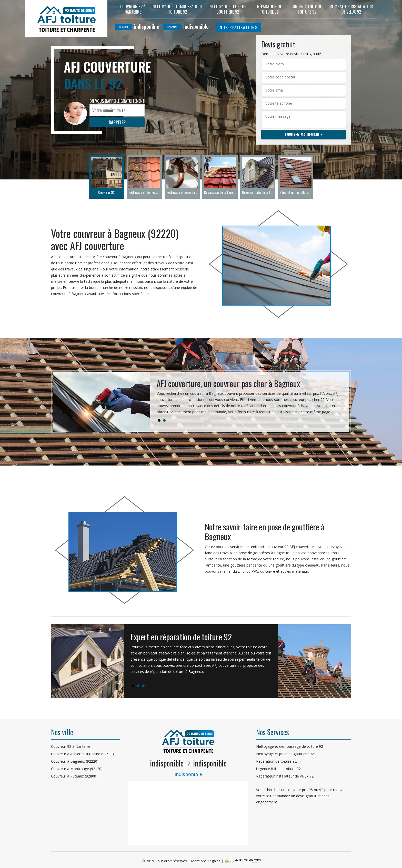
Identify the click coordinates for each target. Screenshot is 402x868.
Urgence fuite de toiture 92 (307, 9)
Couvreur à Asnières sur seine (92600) (82, 754)
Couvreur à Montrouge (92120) (77, 769)
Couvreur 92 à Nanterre (133, 9)
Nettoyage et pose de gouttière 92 (228, 9)
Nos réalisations (239, 27)
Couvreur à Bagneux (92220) (75, 761)
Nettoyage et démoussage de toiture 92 (177, 9)
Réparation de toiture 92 (269, 9)
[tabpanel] (250, 399)
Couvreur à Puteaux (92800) (74, 776)
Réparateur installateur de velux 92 (351, 9)
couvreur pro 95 (300, 790)
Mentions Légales (206, 861)
